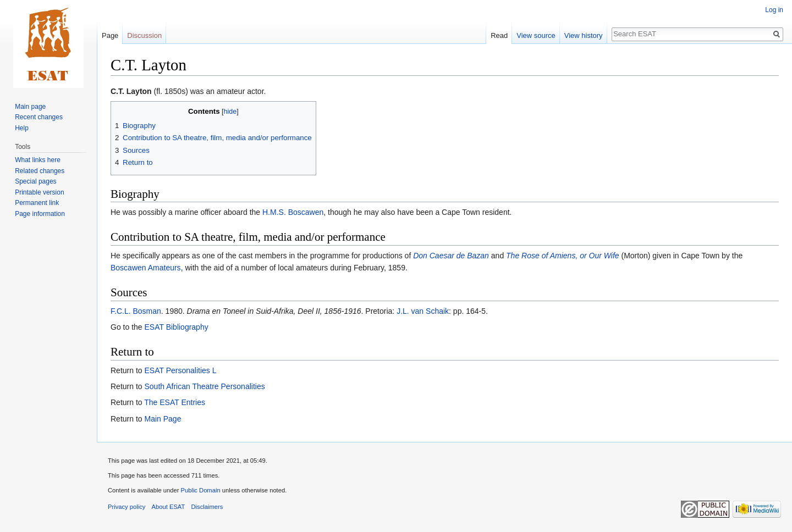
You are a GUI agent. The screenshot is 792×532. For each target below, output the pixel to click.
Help (22, 128)
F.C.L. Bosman (136, 311)
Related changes (40, 171)
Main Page (163, 419)
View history (584, 35)
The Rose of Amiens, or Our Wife (563, 256)
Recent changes (39, 117)
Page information (40, 214)
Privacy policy (127, 507)
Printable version (39, 192)
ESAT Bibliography (176, 327)
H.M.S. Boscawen (293, 212)
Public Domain (200, 490)
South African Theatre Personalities (204, 386)
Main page (30, 107)
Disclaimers (207, 507)
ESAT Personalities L (180, 370)
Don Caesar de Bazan (451, 256)
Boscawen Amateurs (146, 268)
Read (499, 35)
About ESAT (169, 507)
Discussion (144, 35)
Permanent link (37, 203)
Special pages (35, 181)
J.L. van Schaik (423, 311)
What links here (38, 160)
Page (110, 35)
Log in (774, 10)
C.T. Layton (131, 91)
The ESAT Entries (175, 402)
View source (536, 35)
